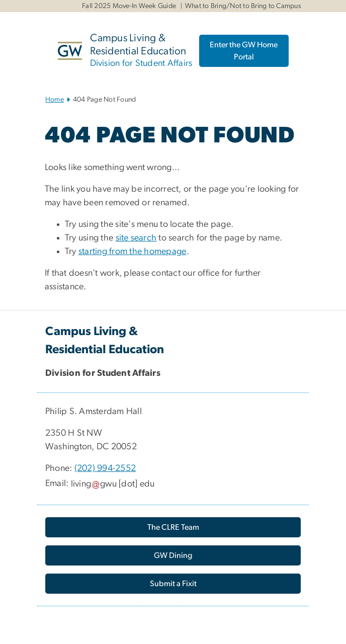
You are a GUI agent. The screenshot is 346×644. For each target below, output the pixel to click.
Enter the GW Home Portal (244, 51)
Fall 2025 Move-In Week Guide (129, 6)
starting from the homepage (133, 252)
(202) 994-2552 (105, 468)
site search (136, 238)
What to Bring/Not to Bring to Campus (243, 6)
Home (55, 100)
